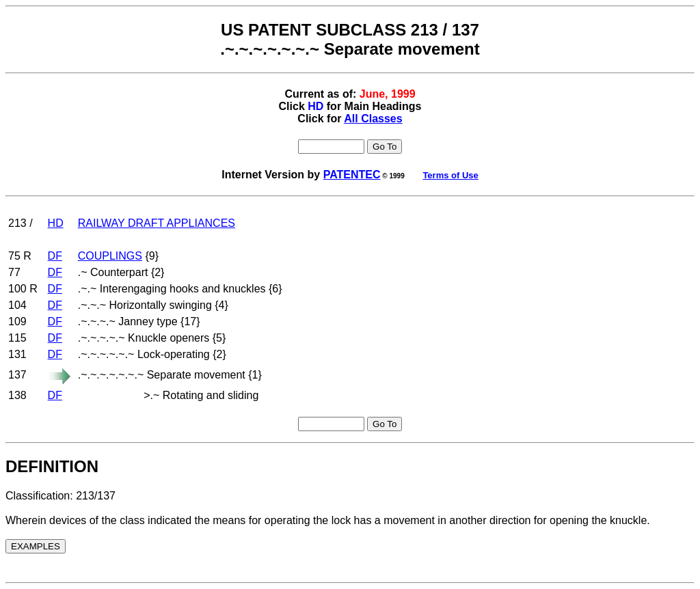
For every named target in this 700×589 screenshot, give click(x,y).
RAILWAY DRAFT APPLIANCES (157, 223)
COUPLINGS (110, 256)
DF (55, 256)
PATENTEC (352, 175)
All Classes (373, 119)
